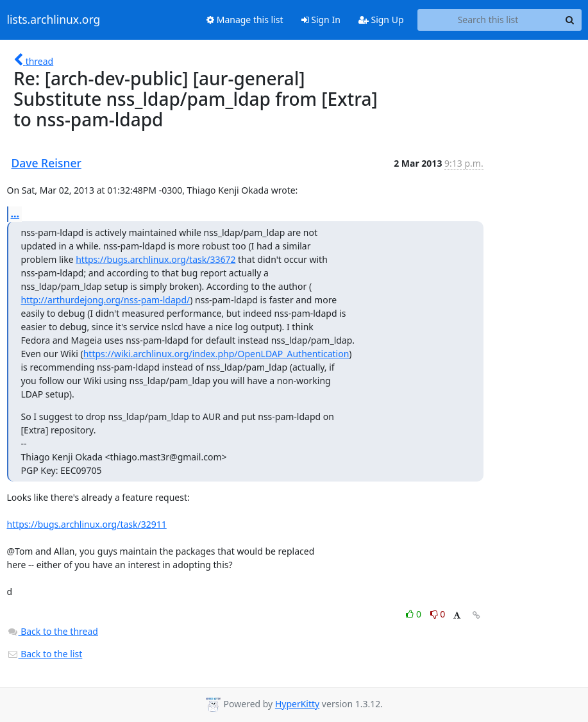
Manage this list (245, 20)
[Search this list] (488, 20)
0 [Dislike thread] (438, 614)
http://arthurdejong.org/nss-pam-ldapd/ (106, 300)
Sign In (321, 20)
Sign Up (381, 20)
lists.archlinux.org (54, 20)
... (15, 214)
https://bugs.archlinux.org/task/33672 (155, 259)
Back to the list (45, 654)
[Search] (570, 20)
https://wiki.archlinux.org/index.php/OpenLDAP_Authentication (216, 354)
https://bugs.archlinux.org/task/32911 (87, 524)
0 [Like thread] (415, 614)
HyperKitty (297, 704)
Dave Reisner (46, 163)
